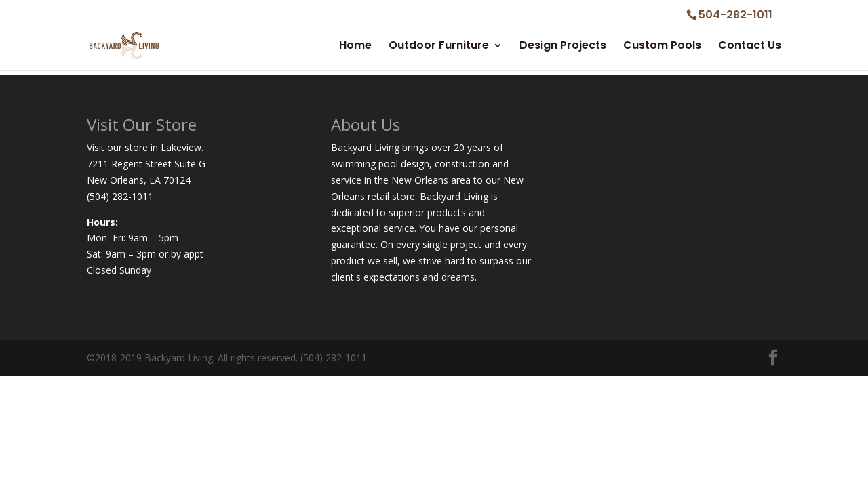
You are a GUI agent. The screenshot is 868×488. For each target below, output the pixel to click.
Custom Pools (662, 47)
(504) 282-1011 (120, 196)
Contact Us (750, 47)
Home (355, 47)
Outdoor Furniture (439, 47)
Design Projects (563, 47)
